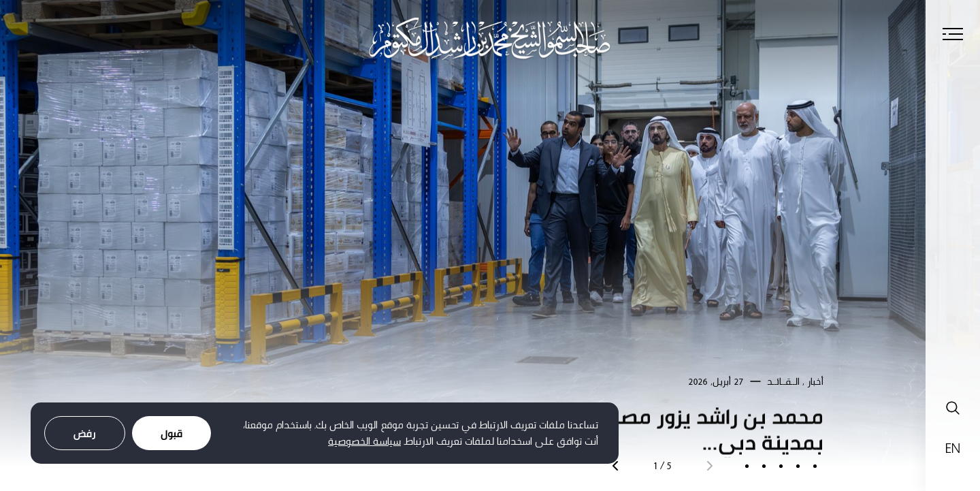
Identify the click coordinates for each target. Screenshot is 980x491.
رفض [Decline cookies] (85, 433)
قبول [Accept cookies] (171, 433)
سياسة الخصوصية (364, 441)
